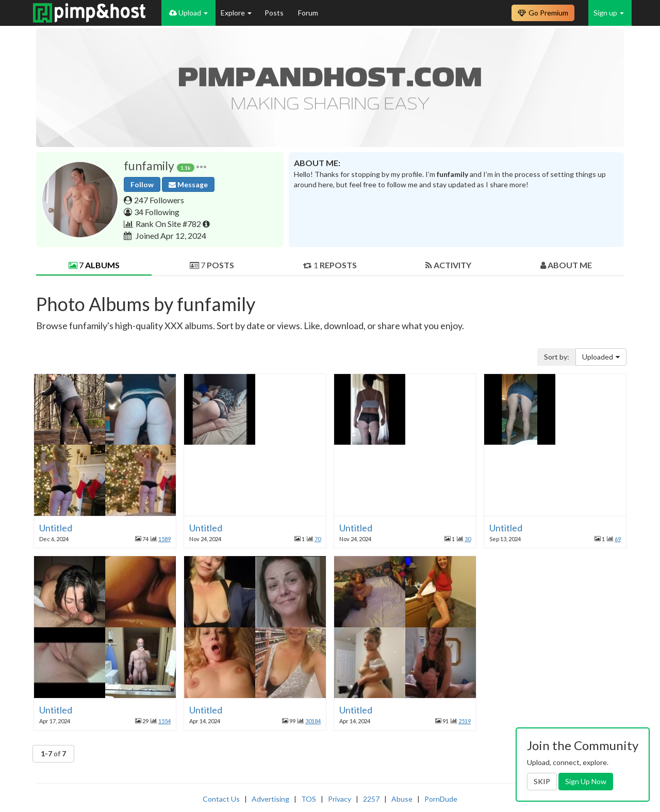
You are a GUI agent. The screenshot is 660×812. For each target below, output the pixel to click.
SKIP (542, 781)
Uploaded (601, 357)
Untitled (56, 528)
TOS (309, 799)
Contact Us (221, 799)
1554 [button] (164, 721)
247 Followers (159, 200)
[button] (201, 166)
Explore (236, 13)
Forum (308, 13)
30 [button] (468, 539)
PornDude (441, 799)
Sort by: (557, 357)
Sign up (609, 13)
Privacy (340, 799)
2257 (371, 799)
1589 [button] (164, 539)
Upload (188, 13)
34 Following (157, 212)
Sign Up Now (586, 781)
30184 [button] (313, 721)
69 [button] (618, 539)
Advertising (270, 799)
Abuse (402, 799)
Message (188, 184)
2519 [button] (465, 721)
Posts (275, 13)
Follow (142, 184)
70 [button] (318, 539)
